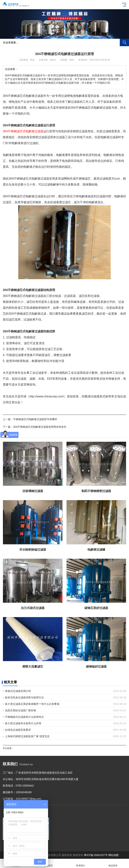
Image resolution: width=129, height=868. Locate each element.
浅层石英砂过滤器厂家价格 (21, 710)
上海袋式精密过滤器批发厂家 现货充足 (27, 736)
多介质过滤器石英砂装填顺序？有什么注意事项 (32, 704)
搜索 (124, 42)
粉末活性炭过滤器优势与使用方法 (24, 697)
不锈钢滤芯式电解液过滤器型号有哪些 (35, 419)
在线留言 (49, 863)
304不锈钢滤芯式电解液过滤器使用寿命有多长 (40, 427)
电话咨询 (113, 863)
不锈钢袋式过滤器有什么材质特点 (24, 717)
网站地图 (113, 855)
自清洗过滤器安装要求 (18, 730)
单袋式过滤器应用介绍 (18, 691)
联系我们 (81, 863)
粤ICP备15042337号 (96, 855)
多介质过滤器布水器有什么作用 (23, 723)
